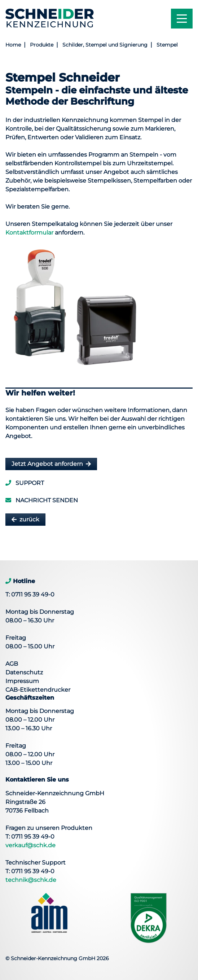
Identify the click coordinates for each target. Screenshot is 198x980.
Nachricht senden (42, 500)
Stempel (167, 45)
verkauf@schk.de (30, 845)
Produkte (42, 45)
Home (13, 45)
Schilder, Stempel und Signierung (105, 45)
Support (25, 483)
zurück (29, 519)
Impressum (22, 681)
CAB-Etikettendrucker (38, 690)
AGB (12, 664)
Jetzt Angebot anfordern (47, 464)
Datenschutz (24, 672)
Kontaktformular (29, 233)
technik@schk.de (31, 880)
